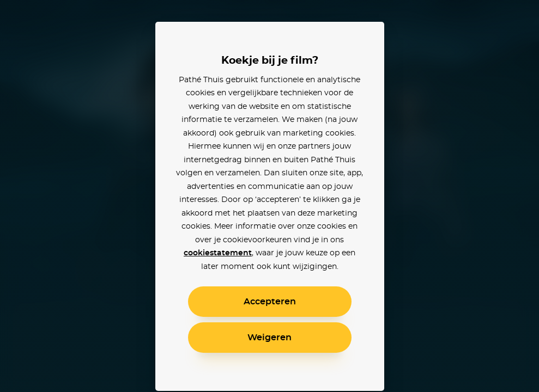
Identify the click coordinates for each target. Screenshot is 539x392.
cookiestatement (218, 253)
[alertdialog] (269, 196)
